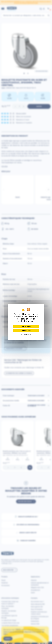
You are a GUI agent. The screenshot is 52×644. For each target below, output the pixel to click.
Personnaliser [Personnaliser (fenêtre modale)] (26, 335)
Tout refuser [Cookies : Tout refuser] (26, 331)
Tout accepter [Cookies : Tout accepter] (26, 327)
